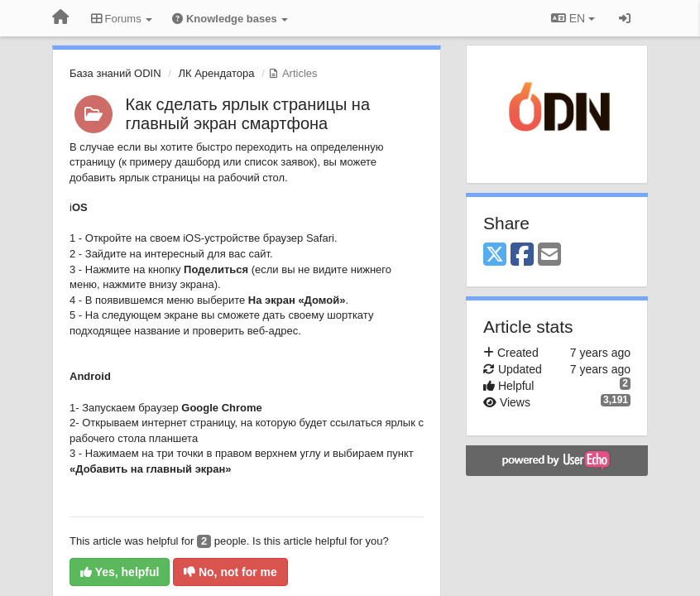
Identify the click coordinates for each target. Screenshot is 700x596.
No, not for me (230, 572)
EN (573, 18)
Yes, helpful (120, 572)
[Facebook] (522, 255)
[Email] (549, 255)
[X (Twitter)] (495, 255)
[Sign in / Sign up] (625, 18)
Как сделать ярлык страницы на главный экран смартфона (248, 114)
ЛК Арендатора (216, 73)
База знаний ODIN (115, 73)
